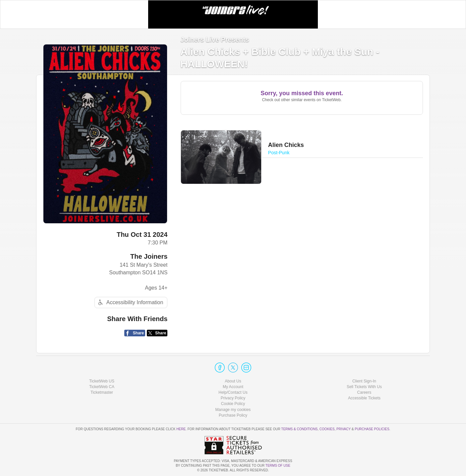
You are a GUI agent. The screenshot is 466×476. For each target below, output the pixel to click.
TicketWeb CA (102, 387)
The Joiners (149, 256)
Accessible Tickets (364, 398)
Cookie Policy (233, 404)
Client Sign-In (364, 381)
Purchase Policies (372, 429)
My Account (233, 387)
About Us (233, 381)
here (181, 429)
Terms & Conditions (299, 429)
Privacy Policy (233, 398)
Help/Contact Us (233, 392)
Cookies (327, 429)
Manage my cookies (233, 410)
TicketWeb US (102, 381)
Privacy (344, 429)
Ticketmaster (102, 392)
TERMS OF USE (278, 466)
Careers (364, 392)
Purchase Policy (233, 415)
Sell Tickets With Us (364, 387)
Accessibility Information (130, 302)
